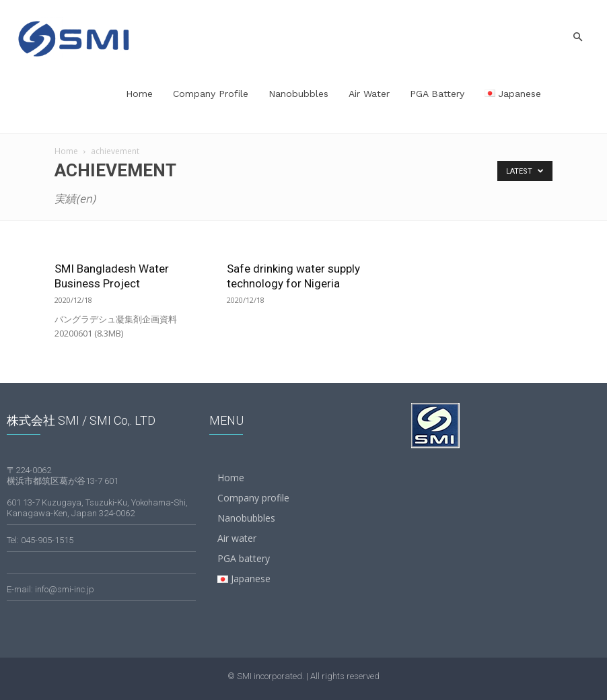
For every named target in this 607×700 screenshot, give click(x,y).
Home (139, 94)
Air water (369, 94)
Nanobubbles (298, 94)
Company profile (211, 94)
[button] (577, 37)
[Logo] (74, 37)
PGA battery (437, 94)
